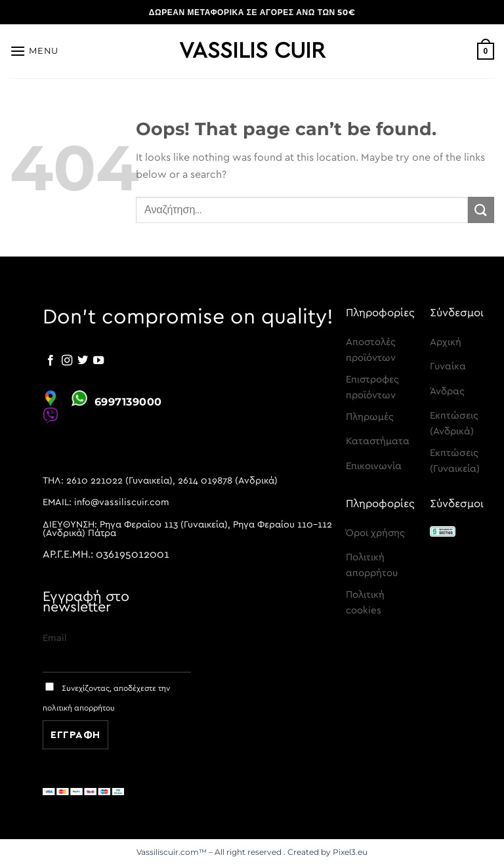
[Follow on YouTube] (98, 361)
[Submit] (481, 210)
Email (55, 638)
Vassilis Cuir (252, 51)
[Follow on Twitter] (83, 361)
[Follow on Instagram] (67, 361)
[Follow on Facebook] (51, 361)
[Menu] (34, 51)
